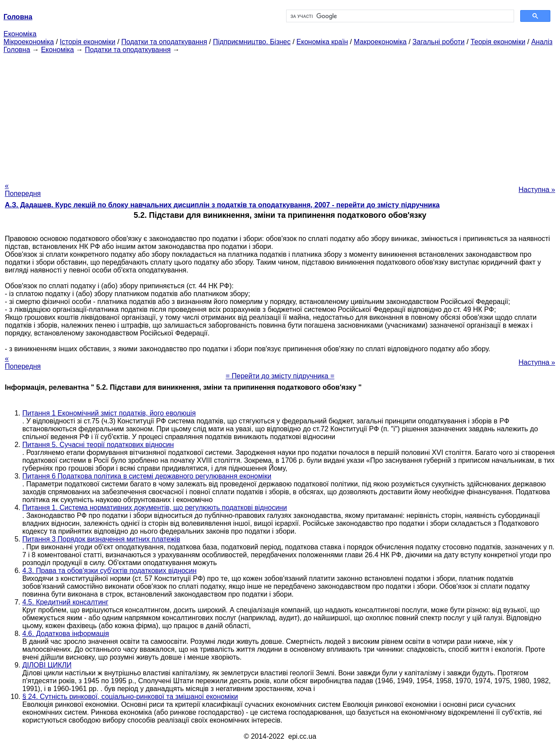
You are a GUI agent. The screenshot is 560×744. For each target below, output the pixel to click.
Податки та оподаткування (164, 42)
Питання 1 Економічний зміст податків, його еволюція (109, 413)
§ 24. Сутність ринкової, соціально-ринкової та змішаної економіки (130, 697)
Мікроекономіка (29, 42)
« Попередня (23, 190)
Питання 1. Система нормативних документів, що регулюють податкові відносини (155, 508)
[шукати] (399, 16)
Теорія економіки (498, 42)
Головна (17, 50)
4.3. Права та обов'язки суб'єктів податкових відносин (109, 571)
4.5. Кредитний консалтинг (65, 602)
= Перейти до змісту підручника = (280, 376)
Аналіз (542, 42)
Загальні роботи (439, 42)
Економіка (20, 34)
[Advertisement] (280, 115)
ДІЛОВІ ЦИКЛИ (47, 665)
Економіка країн (322, 42)
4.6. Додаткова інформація (66, 634)
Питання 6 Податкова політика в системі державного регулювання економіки (147, 476)
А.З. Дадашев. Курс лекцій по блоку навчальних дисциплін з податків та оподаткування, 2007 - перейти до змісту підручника (222, 205)
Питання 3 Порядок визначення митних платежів (101, 539)
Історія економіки (88, 42)
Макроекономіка (380, 42)
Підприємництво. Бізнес (252, 42)
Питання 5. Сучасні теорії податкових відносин (98, 445)
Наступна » (537, 190)
